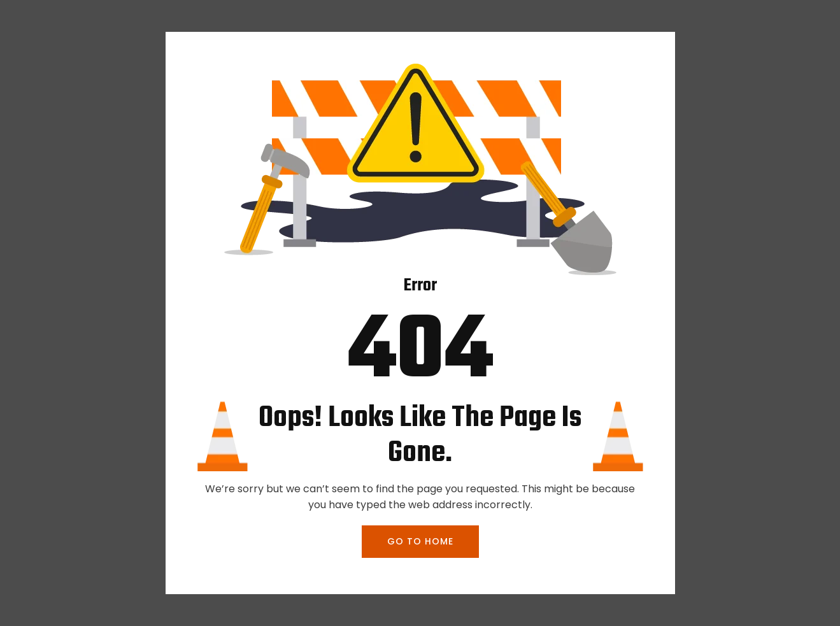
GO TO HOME (420, 541)
